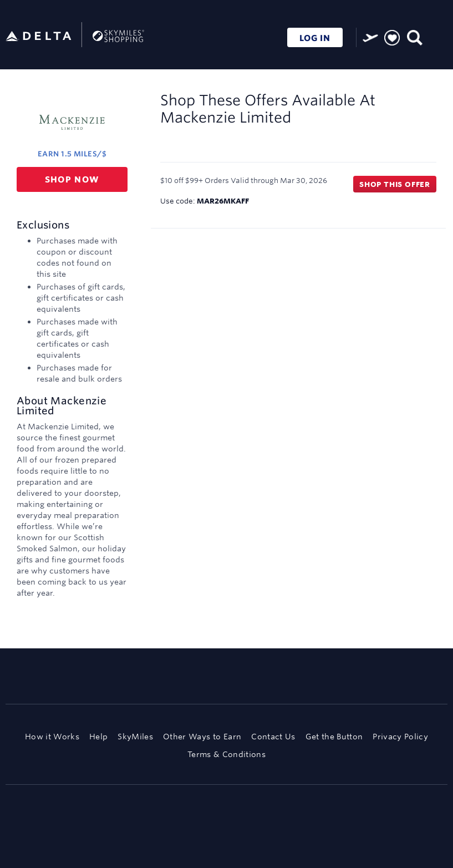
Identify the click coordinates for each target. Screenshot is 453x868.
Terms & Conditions (226, 754)
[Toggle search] (414, 36)
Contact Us (273, 737)
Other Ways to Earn (202, 737)
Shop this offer (395, 184)
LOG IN (315, 38)
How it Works (52, 737)
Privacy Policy (400, 737)
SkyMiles (135, 737)
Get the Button (334, 737)
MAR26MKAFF (223, 201)
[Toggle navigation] (436, 36)
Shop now (72, 179)
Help (98, 737)
